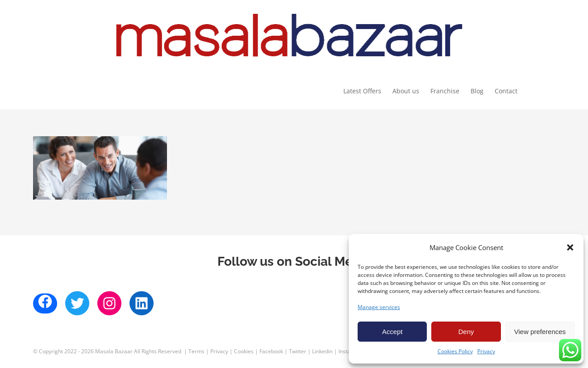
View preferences (540, 332)
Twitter (298, 352)
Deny (466, 332)
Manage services (379, 307)
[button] (570, 247)
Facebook (271, 352)
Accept (392, 332)
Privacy (486, 351)
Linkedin (322, 352)
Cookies (244, 352)
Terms (196, 352)
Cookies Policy (455, 351)
